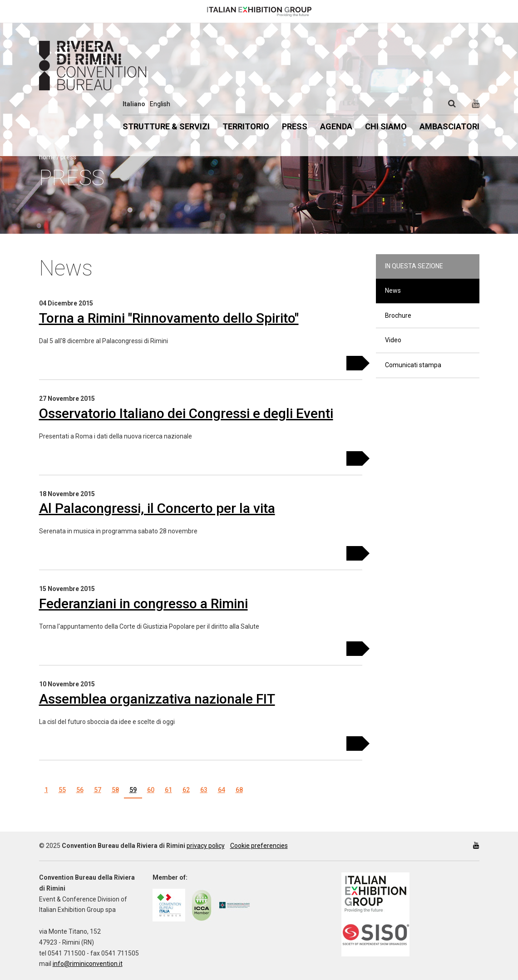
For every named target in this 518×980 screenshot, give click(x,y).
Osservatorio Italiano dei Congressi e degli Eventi (186, 413)
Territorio (246, 126)
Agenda (336, 126)
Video (393, 340)
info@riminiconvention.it (88, 964)
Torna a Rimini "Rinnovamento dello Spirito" (169, 318)
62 (186, 790)
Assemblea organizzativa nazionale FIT (157, 699)
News (393, 291)
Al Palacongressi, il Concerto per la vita (157, 508)
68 (239, 790)
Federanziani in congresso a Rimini (143, 603)
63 (204, 790)
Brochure (398, 315)
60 (151, 790)
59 (133, 790)
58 (115, 790)
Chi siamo (386, 126)
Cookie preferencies (259, 846)
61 (168, 790)
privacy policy (206, 846)
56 (80, 790)
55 (62, 790)
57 (98, 790)
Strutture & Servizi (166, 126)
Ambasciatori (449, 126)
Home (47, 157)
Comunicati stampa (413, 365)
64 (222, 790)
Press (295, 126)
